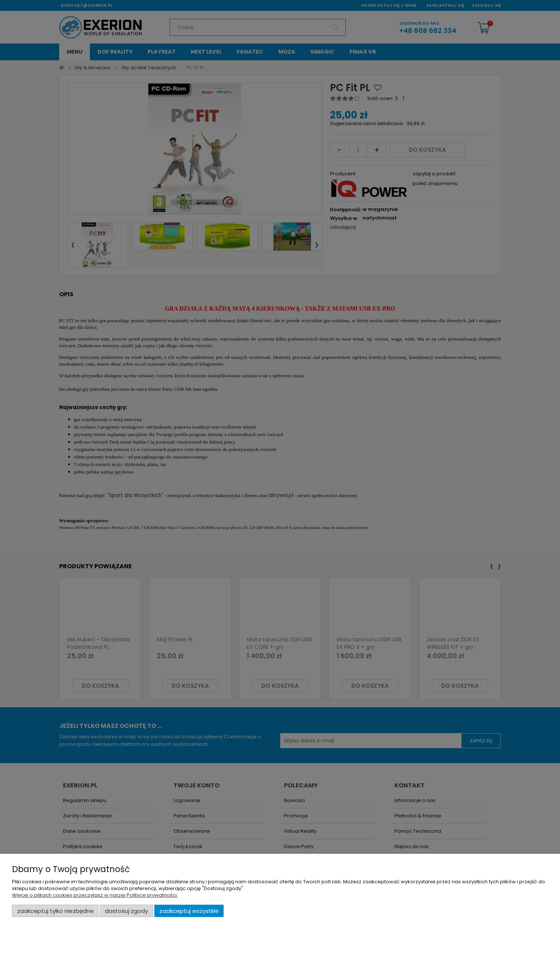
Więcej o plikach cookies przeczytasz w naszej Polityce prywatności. (95, 895)
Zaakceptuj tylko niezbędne (55, 911)
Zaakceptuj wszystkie (189, 911)
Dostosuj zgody (126, 911)
